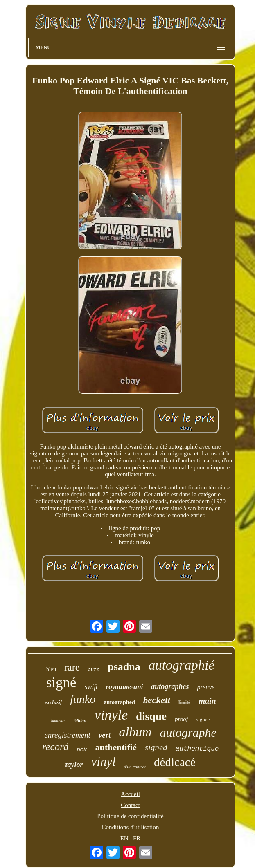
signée (203, 719)
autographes (170, 686)
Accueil (130, 794)
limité (184, 702)
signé (61, 683)
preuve (206, 687)
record (55, 747)
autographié (182, 665)
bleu (51, 670)
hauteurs (58, 721)
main (207, 701)
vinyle (111, 715)
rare (72, 667)
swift (91, 687)
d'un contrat (135, 767)
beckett (157, 700)
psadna (124, 667)
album (135, 732)
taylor (74, 765)
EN (124, 838)
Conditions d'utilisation (131, 827)
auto (94, 670)
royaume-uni (125, 687)
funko (83, 699)
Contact (130, 805)
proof (181, 719)
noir (82, 749)
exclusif (53, 702)
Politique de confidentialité (130, 816)
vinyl (103, 761)
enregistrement (67, 735)
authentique (197, 749)
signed (156, 747)
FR (137, 838)
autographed (119, 702)
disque (151, 716)
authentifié (116, 747)
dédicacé (175, 762)
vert (105, 735)
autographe (188, 732)
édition (80, 720)
